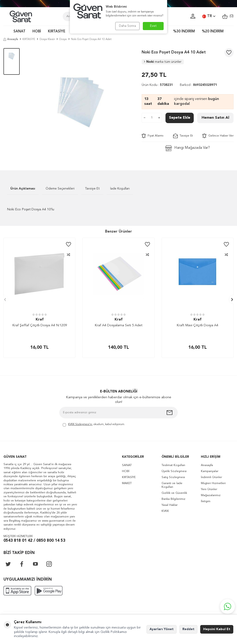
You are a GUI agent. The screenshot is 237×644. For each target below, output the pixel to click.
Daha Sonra (127, 26)
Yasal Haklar (170, 505)
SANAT (19, 32)
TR (209, 16)
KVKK (165, 511)
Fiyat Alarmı (153, 136)
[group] (81, 102)
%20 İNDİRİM (213, 32)
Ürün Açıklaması (23, 189)
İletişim (206, 501)
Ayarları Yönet (162, 629)
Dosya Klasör (47, 39)
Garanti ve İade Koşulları (172, 485)
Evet (153, 26)
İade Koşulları (120, 189)
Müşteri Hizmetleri (213, 483)
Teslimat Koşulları (173, 465)
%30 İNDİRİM (184, 32)
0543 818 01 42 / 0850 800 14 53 (34, 541)
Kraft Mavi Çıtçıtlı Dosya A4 (197, 325)
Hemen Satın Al (215, 118)
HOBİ (37, 32)
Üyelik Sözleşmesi (174, 471)
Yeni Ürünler (209, 489)
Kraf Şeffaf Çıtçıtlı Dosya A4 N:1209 (40, 325)
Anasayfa (11, 39)
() (228, 16)
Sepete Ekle (180, 118)
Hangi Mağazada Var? (188, 148)
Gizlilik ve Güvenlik (174, 493)
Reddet (188, 629)
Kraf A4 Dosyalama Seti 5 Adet (118, 325)
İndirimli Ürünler (211, 477)
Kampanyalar (210, 471)
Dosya (63, 39)
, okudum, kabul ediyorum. (94, 425)
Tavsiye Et (183, 136)
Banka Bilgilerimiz (173, 499)
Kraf (40, 320)
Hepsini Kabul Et (217, 629)
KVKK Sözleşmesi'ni (80, 424)
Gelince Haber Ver (218, 136)
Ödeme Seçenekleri (60, 189)
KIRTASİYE (57, 32)
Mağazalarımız (211, 495)
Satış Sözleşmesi (173, 477)
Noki (163, 62)
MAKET (127, 483)
